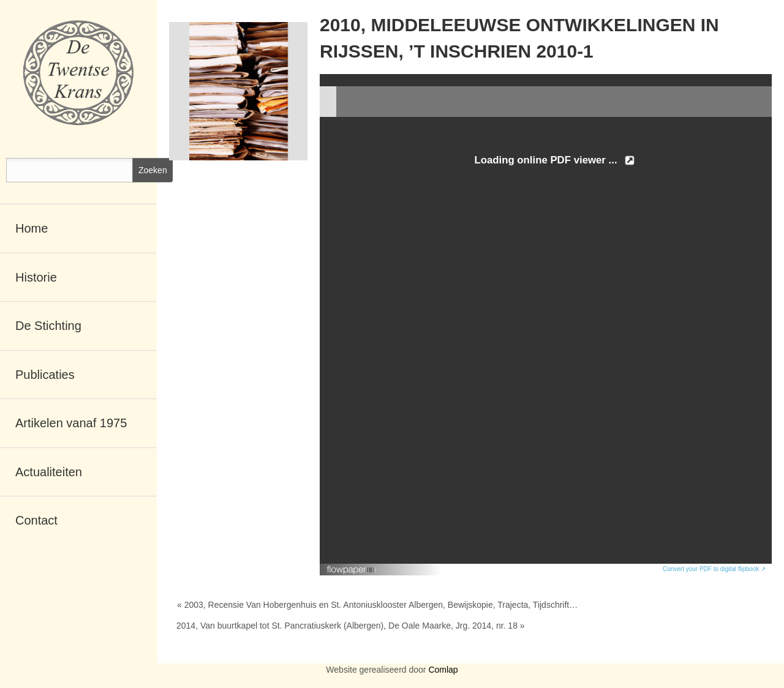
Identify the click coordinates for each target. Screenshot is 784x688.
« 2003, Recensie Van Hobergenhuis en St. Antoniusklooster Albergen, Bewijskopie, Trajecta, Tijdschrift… (377, 605)
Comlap (443, 670)
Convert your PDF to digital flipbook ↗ (714, 569)
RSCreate (392, 685)
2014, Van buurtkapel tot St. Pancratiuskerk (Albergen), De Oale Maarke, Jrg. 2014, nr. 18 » (351, 626)
